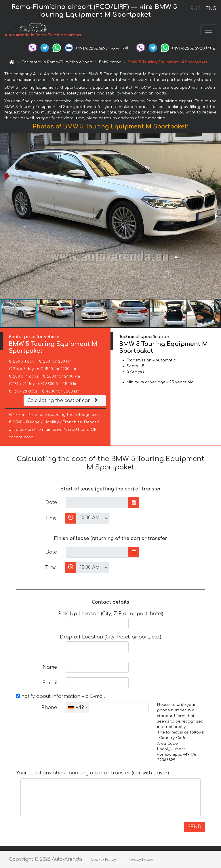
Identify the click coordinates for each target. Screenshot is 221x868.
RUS (196, 9)
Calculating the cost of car (63, 401)
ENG (211, 9)
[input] (97, 503)
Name (50, 667)
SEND (194, 827)
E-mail (50, 683)
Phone (49, 708)
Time (51, 518)
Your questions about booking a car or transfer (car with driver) (93, 773)
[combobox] (78, 708)
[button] (216, 216)
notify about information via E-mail (60, 696)
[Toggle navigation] (208, 30)
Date (51, 503)
